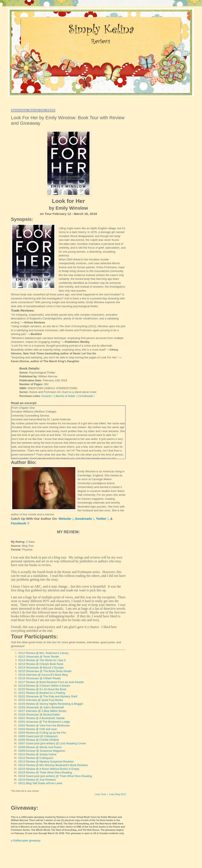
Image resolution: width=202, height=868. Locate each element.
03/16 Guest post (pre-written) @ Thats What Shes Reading (55, 776)
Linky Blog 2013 (118, 794)
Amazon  (47, 396)
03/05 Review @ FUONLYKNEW (39, 740)
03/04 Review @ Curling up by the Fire (42, 733)
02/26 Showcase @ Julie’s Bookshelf (41, 707)
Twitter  (102, 519)
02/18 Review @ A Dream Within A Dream (44, 686)
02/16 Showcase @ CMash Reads (40, 678)
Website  (66, 519)
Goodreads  (87, 396)
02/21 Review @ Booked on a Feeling (42, 693)
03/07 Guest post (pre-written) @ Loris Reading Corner (52, 743)
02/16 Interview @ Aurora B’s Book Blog (43, 675)
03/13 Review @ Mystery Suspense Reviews (46, 762)
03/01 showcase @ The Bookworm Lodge (44, 722)
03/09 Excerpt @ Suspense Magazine (42, 751)
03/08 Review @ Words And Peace (40, 747)
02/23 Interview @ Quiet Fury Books (41, 700)
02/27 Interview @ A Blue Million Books (42, 711)
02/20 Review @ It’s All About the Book (42, 689)
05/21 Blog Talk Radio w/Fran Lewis (40, 783)
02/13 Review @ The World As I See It (42, 660)
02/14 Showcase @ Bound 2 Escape (41, 668)
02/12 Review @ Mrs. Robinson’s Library (43, 653)
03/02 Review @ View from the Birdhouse (44, 725)
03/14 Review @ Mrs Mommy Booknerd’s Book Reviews (53, 765)
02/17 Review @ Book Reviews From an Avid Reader (51, 682)
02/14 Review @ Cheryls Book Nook (41, 664)
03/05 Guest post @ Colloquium (38, 736)
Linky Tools (100, 794)
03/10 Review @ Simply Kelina (37, 754)
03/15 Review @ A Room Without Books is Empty (49, 769)
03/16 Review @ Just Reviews (37, 780)
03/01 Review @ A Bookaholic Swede (41, 718)
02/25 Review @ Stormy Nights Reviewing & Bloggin (51, 704)
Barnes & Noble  (66, 396)
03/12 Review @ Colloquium (36, 758)
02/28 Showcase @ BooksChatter (39, 715)
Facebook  (20, 523)
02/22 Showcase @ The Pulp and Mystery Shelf (48, 696)
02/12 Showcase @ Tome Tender (39, 657)
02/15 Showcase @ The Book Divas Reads (45, 671)
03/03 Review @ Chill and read (37, 729)
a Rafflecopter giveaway (26, 841)
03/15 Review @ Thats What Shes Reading (45, 772)
